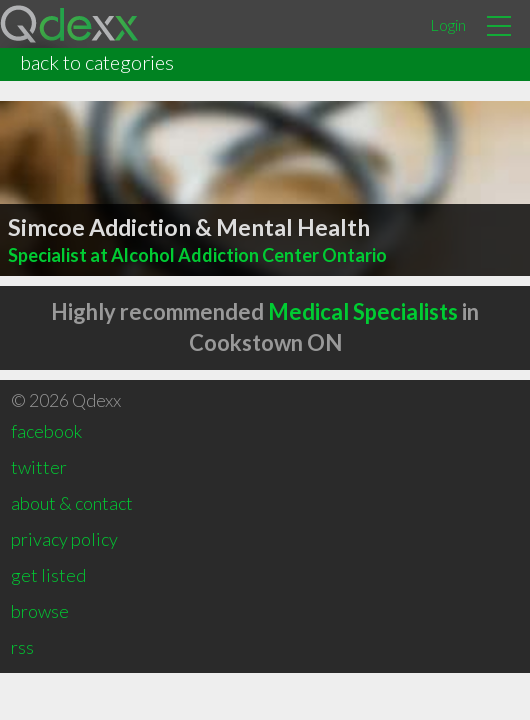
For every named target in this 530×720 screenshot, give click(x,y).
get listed (48, 575)
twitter (39, 467)
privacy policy (64, 539)
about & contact (72, 503)
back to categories (97, 62)
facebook (46, 431)
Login (448, 24)
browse (40, 611)
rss (22, 647)
